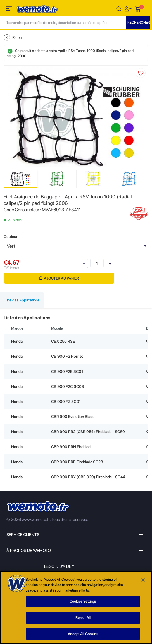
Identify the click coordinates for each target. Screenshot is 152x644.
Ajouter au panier (59, 278)
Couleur (11, 237)
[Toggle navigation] (9, 10)
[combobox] (76, 246)
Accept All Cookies (83, 637)
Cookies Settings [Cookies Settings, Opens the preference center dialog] (83, 605)
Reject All (83, 620)
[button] (129, 9)
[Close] (143, 583)
